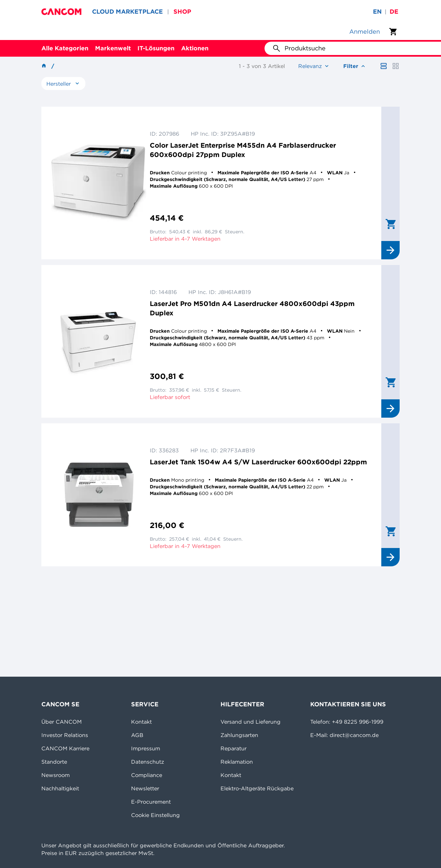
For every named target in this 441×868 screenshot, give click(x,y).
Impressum (146, 748)
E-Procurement (151, 802)
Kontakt (141, 722)
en (377, 11)
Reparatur (234, 748)
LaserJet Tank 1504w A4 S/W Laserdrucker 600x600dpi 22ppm (258, 462)
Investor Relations (65, 735)
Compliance (147, 775)
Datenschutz (148, 762)
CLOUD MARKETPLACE (127, 11)
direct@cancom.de (354, 735)
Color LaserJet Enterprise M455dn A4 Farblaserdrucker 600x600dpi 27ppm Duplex (243, 150)
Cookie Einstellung (155, 815)
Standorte (54, 762)
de (394, 11)
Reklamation (237, 762)
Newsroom (56, 775)
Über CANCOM (62, 722)
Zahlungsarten (239, 735)
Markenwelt (113, 48)
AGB (137, 735)
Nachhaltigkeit (60, 788)
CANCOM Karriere (65, 748)
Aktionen (195, 48)
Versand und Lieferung (251, 722)
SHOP (182, 11)
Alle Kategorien (65, 48)
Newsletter (145, 788)
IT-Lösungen (156, 48)
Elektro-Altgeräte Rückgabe (257, 788)
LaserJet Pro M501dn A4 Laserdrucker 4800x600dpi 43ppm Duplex (252, 308)
